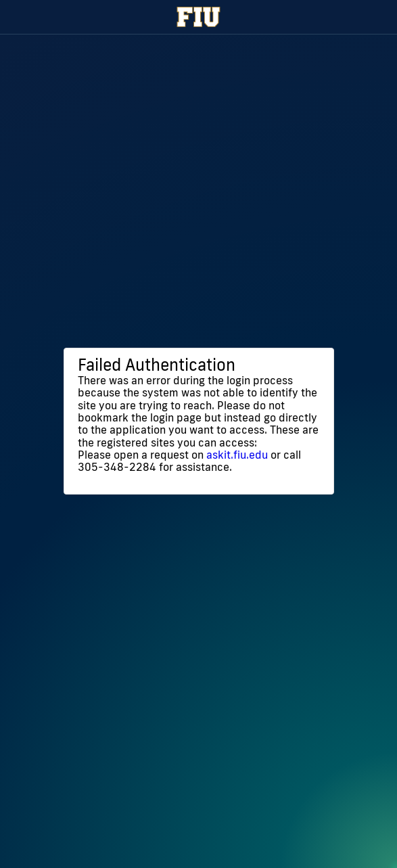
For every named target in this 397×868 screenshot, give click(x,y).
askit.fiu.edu (237, 455)
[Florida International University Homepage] (198, 17)
